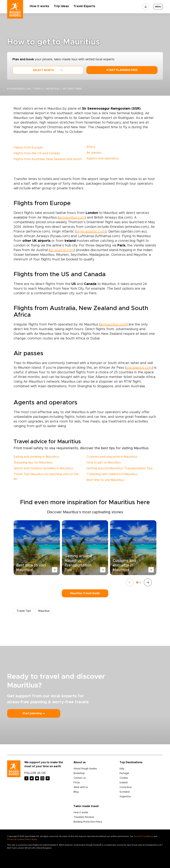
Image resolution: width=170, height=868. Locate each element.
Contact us (80, 778)
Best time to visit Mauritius (105, 480)
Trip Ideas (61, 6)
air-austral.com (62, 250)
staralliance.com (139, 368)
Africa (38, 89)
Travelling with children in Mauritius (112, 474)
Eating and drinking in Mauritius (36, 457)
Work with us (81, 787)
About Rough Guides (85, 769)
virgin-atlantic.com (91, 231)
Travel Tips (24, 611)
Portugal (124, 773)
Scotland (125, 792)
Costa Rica (126, 787)
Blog (76, 792)
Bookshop (79, 773)
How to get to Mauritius (104, 463)
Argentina (125, 797)
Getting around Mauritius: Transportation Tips (120, 468)
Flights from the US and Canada (37, 153)
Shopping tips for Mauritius (33, 463)
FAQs (77, 783)
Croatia (124, 778)
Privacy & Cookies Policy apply (22, 839)
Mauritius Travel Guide (85, 593)
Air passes (94, 153)
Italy (122, 769)
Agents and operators (103, 159)
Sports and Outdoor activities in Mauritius (43, 468)
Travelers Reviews (84, 817)
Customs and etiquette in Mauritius (112, 457)
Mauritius (53, 89)
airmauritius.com (72, 218)
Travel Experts (84, 6)
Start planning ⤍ (34, 713)
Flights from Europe (28, 148)
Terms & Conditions (144, 836)
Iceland (124, 783)
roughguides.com (19, 89)
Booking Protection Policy (88, 822)
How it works (39, 6)
